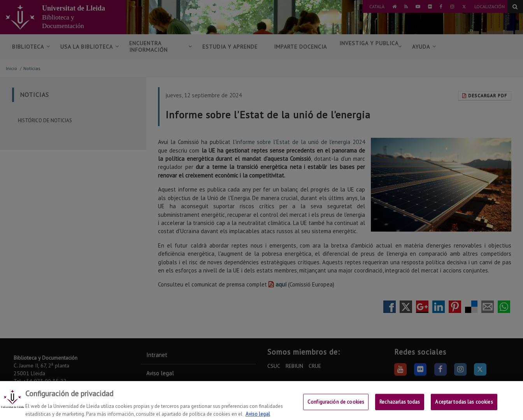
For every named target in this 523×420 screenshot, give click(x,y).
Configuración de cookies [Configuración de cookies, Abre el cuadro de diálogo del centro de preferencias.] (336, 406)
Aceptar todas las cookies (464, 406)
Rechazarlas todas (400, 406)
